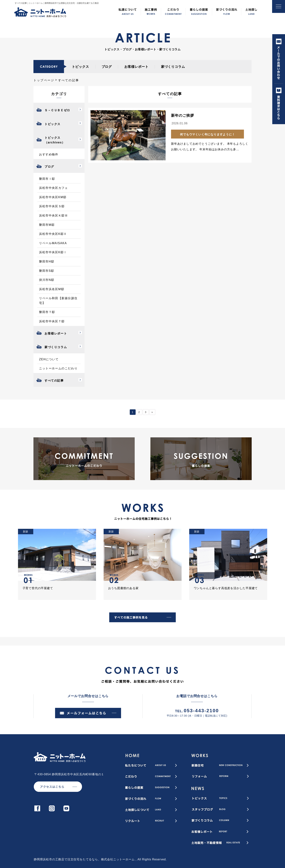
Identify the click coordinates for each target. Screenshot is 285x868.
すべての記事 (54, 381)
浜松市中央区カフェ (53, 188)
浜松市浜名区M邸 (52, 289)
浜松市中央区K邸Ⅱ (53, 234)
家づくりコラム (173, 67)
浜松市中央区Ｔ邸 (52, 321)
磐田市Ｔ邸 (47, 312)
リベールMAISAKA (53, 243)
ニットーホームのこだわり (58, 368)
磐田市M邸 (47, 225)
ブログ (107, 67)
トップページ (44, 80)
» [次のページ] (152, 412)
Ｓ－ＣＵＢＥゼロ (57, 110)
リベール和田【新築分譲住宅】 (58, 301)
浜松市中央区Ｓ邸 (52, 206)
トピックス (80, 67)
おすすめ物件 (49, 154)
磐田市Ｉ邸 (47, 179)
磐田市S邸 (47, 271)
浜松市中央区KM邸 (53, 197)
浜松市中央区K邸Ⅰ (53, 252)
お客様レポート (136, 67)
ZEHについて (49, 359)
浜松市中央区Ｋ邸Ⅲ (53, 216)
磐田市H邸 (47, 261)
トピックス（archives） (55, 140)
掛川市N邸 (47, 280)
